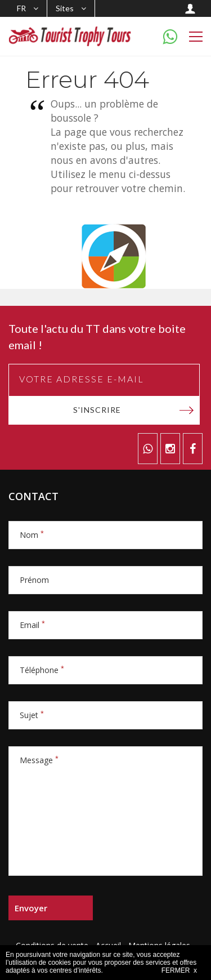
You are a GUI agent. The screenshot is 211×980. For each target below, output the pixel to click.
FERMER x (179, 970)
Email (32, 625)
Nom (32, 535)
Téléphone (42, 670)
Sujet (32, 715)
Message (39, 760)
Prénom (34, 580)
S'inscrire (97, 410)
